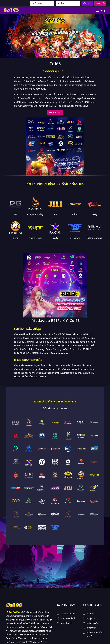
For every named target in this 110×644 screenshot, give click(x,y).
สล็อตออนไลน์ (68, 614)
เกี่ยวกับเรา (91, 628)
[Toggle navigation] (100, 10)
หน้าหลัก (90, 614)
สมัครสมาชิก (100, 3)
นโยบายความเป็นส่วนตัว (95, 634)
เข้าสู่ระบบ (87, 3)
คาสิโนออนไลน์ (68, 618)
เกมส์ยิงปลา (66, 623)
